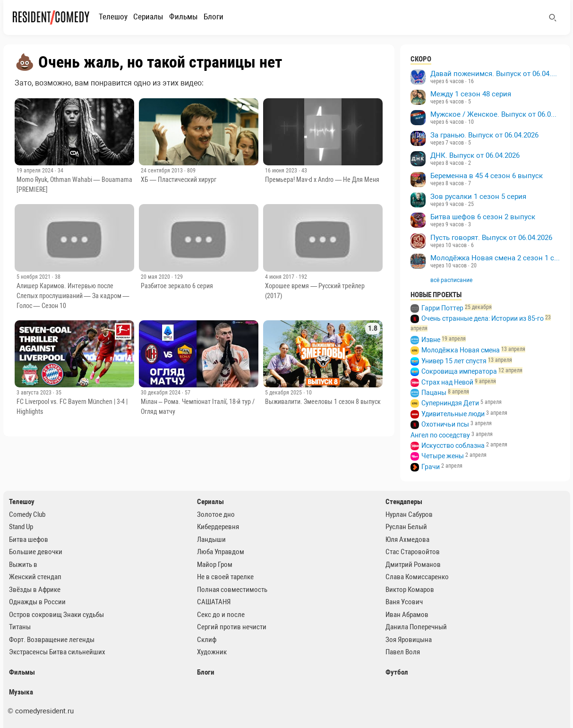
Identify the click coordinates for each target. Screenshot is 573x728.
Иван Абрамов (407, 615)
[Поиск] (553, 17)
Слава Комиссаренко (417, 577)
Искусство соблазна (453, 445)
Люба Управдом (221, 552)
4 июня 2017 (280, 277)
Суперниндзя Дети (450, 403)
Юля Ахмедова (407, 540)
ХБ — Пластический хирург (179, 180)
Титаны (20, 627)
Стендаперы (404, 502)
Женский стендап (35, 577)
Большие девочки (36, 552)
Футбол (397, 672)
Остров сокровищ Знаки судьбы (56, 615)
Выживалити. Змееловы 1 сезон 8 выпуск (323, 402)
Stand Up (21, 527)
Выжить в (23, 565)
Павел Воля (403, 652)
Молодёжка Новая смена (461, 350)
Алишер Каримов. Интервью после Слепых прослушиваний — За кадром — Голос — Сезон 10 (73, 296)
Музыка (21, 692)
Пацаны (434, 393)
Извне (431, 340)
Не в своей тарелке (225, 577)
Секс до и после (221, 615)
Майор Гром (215, 565)
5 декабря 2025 (284, 393)
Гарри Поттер (442, 308)
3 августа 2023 (35, 393)
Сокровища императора (459, 371)
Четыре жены (443, 456)
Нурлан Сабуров (409, 514)
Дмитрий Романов (413, 565)
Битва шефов (29, 540)
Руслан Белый (406, 527)
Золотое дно (216, 514)
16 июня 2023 (282, 171)
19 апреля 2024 (36, 171)
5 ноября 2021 (34, 277)
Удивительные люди (453, 414)
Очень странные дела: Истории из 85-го (483, 318)
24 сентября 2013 (162, 171)
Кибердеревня (218, 527)
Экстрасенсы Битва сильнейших (57, 652)
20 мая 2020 (156, 277)
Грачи (431, 467)
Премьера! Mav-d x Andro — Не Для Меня (322, 180)
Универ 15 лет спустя (454, 361)
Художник (212, 652)
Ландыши (211, 540)
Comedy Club (27, 514)
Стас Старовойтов (413, 552)
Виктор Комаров (410, 590)
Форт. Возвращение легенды (52, 640)
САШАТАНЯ (214, 602)
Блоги (214, 17)
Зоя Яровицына (409, 640)
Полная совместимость (232, 590)
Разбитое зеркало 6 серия (177, 286)
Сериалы (148, 17)
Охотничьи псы (445, 424)
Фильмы (184, 17)
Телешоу (113, 17)
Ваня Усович (404, 602)
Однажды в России (37, 602)
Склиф (207, 640)
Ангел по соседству (440, 435)
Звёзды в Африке (35, 590)
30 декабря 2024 (161, 393)
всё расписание (451, 280)
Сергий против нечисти (232, 627)
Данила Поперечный (416, 627)
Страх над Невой (447, 382)
